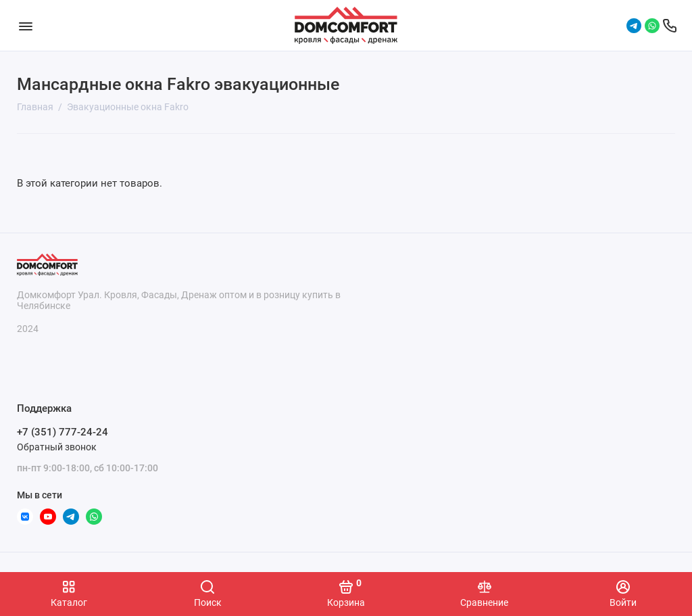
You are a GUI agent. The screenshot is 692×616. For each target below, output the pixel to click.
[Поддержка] (670, 26)
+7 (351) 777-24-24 (63, 432)
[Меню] (25, 25)
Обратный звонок (57, 447)
